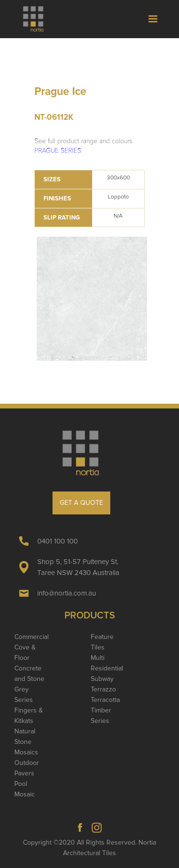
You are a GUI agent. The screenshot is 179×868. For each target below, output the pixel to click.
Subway (102, 679)
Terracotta (105, 700)
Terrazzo (103, 689)
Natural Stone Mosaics (26, 742)
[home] (37, 19)
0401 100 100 (58, 541)
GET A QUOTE (81, 503)
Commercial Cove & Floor (32, 647)
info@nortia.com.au (67, 593)
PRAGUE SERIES (58, 151)
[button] (153, 19)
